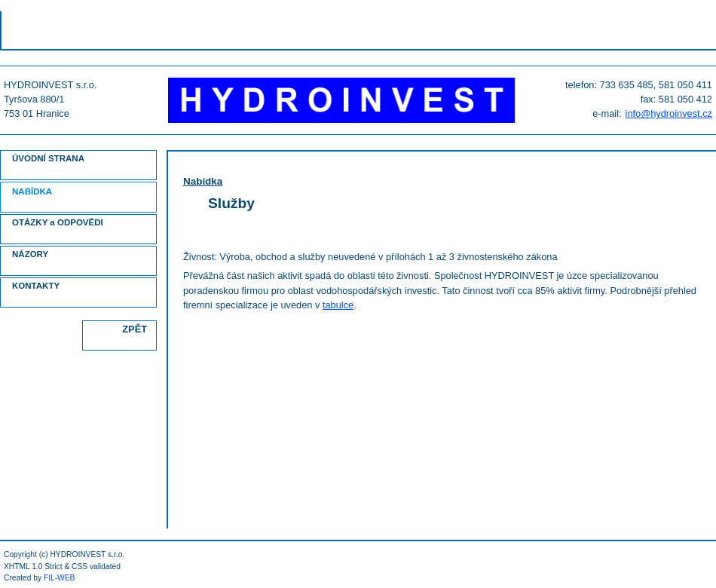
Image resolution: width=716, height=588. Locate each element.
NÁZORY (30, 254)
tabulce (338, 305)
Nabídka (203, 181)
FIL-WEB (60, 578)
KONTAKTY (36, 286)
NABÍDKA (32, 191)
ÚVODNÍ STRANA (48, 158)
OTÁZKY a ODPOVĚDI (58, 222)
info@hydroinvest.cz (669, 113)
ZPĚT (135, 329)
